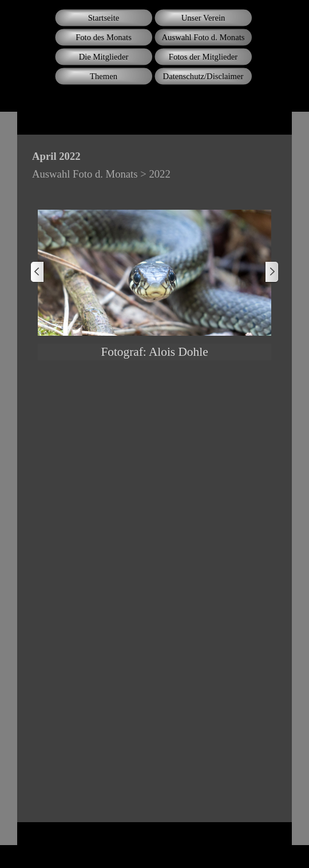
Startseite (104, 18)
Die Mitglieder (104, 57)
